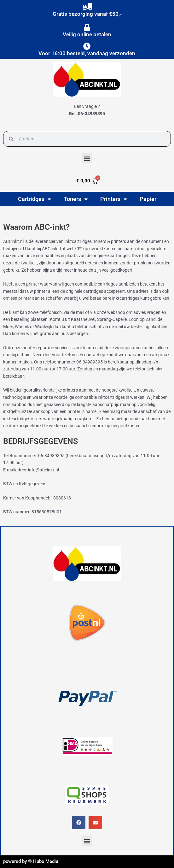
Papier (148, 199)
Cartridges (35, 199)
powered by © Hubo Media (31, 861)
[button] (87, 158)
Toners (76, 199)
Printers (114, 199)
